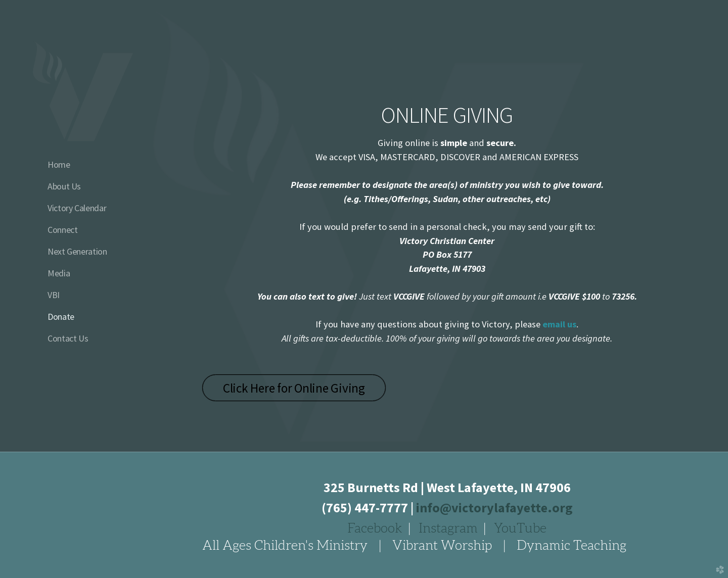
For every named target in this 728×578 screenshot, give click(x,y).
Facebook (375, 528)
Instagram (448, 528)
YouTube (520, 528)
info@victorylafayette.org (494, 508)
